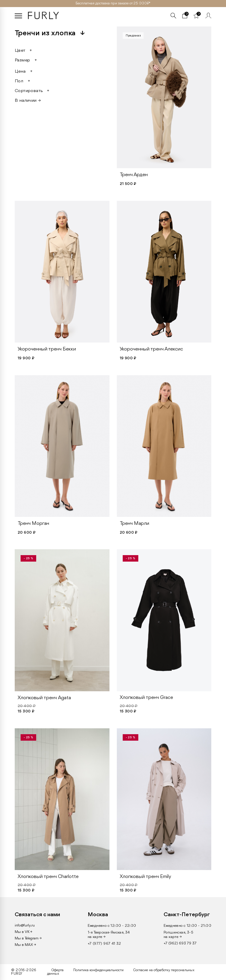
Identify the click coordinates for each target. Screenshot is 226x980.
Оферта (58, 970)
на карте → (97, 937)
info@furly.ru (25, 925)
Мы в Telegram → (28, 938)
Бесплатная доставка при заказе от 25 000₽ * (113, 3)
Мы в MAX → (25, 945)
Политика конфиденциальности (98, 970)
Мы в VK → (23, 932)
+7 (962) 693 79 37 (180, 943)
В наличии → (28, 101)
